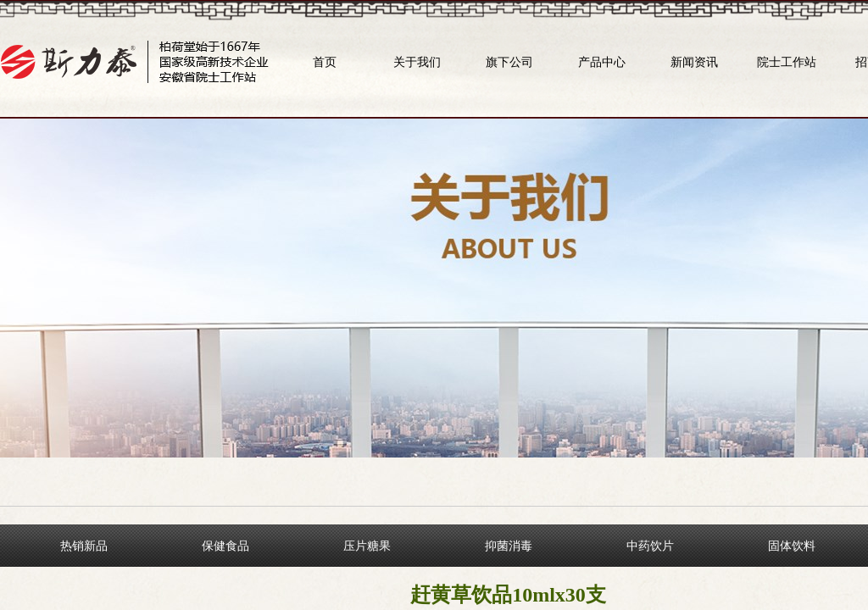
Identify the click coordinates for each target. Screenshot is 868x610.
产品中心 (602, 62)
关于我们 (417, 62)
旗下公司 (509, 62)
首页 (325, 62)
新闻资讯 (694, 62)
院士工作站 (787, 62)
